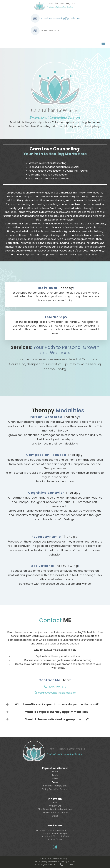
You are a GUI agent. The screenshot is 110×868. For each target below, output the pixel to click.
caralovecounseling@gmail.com (60, 18)
